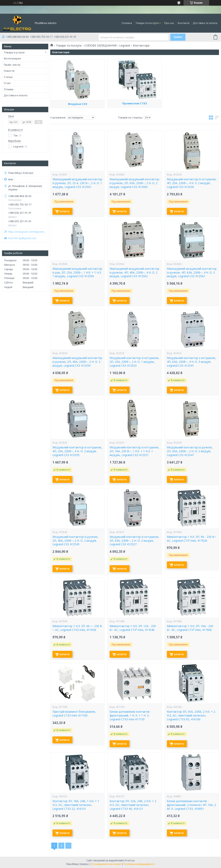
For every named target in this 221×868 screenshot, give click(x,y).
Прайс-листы (12, 65)
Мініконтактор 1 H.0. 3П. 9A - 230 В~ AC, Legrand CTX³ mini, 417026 (192, 539)
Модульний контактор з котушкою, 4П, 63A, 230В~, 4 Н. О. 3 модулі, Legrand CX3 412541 (191, 362)
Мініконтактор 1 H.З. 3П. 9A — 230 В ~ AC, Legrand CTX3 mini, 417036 (77, 628)
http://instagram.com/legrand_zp (27, 232)
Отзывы (9, 89)
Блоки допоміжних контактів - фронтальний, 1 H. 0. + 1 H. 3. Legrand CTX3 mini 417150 (130, 716)
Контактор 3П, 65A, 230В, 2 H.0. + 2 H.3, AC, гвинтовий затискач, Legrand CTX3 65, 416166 (191, 716)
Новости (9, 71)
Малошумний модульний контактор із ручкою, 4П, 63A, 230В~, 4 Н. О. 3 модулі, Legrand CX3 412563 (192, 273)
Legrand (125, 46)
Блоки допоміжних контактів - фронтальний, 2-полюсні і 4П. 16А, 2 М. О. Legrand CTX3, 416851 (191, 805)
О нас (7, 83)
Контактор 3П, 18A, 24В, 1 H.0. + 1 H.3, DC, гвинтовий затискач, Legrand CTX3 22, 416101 (76, 805)
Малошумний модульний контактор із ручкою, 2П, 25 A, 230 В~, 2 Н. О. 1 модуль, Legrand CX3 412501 (77, 183)
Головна (127, 23)
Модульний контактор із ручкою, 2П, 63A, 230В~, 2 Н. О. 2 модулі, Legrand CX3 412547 (190, 451)
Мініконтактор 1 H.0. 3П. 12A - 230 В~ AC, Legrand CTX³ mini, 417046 (133, 628)
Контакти (184, 23)
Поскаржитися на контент (106, 864)
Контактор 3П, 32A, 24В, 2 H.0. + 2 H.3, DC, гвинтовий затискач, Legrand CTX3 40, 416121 (133, 805)
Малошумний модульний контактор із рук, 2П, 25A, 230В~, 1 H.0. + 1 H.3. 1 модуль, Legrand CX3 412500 (77, 273)
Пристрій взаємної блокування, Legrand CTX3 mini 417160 (74, 714)
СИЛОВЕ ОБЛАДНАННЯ (100, 46)
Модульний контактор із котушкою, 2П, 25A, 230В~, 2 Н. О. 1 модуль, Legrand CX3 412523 (134, 362)
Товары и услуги (14, 52)
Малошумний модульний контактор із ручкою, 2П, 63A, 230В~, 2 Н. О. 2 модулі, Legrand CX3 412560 (134, 183)
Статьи (8, 77)
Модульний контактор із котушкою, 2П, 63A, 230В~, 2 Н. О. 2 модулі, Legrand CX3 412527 (134, 541)
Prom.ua (130, 860)
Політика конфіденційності (139, 864)
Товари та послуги (147, 23)
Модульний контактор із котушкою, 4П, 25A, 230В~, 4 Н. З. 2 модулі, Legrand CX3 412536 (192, 183)
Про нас (169, 23)
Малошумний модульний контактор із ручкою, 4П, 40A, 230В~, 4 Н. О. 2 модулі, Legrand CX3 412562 (134, 273)
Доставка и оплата (16, 95)
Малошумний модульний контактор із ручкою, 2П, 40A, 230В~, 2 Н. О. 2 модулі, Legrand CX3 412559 (77, 362)
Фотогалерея (12, 58)
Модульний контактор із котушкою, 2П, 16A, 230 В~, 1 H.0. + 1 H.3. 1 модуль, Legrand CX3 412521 (134, 451)
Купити (64, 211)
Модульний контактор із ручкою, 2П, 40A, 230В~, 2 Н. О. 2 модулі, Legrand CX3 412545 (75, 541)
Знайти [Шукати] (178, 37)
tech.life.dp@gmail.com (22, 238)
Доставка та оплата (205, 23)
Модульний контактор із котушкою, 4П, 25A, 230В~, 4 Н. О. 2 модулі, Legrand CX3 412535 (77, 451)
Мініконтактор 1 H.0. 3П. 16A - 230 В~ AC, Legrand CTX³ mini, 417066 (190, 628)
